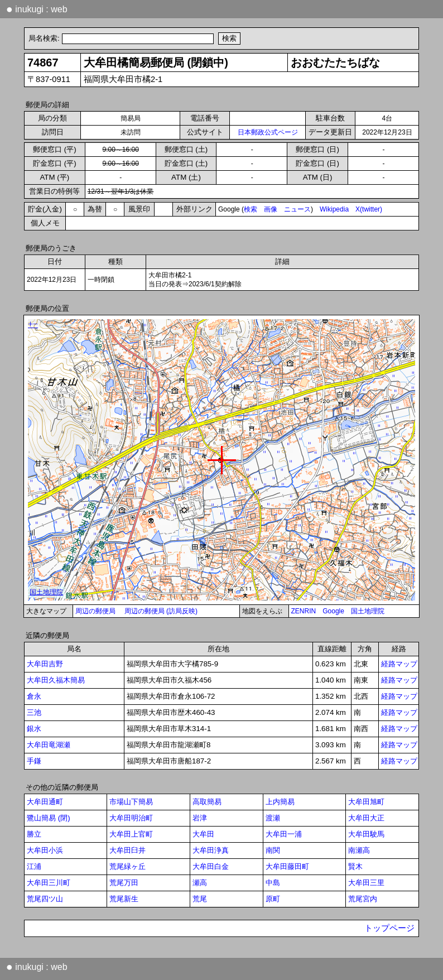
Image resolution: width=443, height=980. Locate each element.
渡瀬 (273, 818)
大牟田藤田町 (287, 866)
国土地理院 (368, 611)
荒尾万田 (124, 883)
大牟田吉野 (45, 664)
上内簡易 (280, 802)
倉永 (34, 696)
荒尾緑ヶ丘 (127, 866)
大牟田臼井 (127, 850)
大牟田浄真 (211, 850)
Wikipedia (334, 209)
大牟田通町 (45, 802)
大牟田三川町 (49, 883)
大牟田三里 (366, 883)
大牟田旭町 (366, 802)
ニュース (297, 209)
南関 (273, 850)
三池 (34, 712)
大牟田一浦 (284, 834)
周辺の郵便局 (95, 611)
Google (333, 611)
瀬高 (200, 883)
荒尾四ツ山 (45, 899)
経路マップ (399, 664)
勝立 (34, 834)
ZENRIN (304, 611)
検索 (251, 209)
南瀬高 (359, 850)
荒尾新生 (124, 899)
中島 (273, 883)
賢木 (355, 866)
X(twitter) (369, 209)
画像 (271, 209)
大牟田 (203, 834)
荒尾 (200, 899)
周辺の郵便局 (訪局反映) (161, 611)
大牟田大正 (366, 818)
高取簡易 (207, 802)
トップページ (389, 928)
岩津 (200, 818)
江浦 (34, 866)
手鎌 (34, 761)
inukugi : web (37, 9)
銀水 (34, 729)
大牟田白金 (211, 866)
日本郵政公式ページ (268, 132)
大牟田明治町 (131, 818)
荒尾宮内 (363, 899)
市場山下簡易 (131, 802)
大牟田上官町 (131, 834)
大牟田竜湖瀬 (49, 745)
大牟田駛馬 (366, 834)
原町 (273, 899)
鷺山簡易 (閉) (49, 818)
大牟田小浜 (45, 850)
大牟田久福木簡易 (56, 680)
